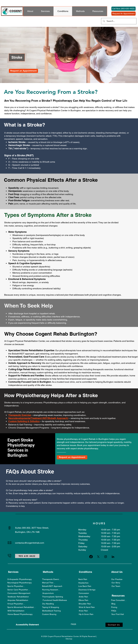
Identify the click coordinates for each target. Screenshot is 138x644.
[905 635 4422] (27, 556)
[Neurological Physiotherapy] (20, 583)
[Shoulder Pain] (85, 604)
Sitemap (69, 639)
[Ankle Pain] (83, 597)
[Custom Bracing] (49, 614)
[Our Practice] (117, 579)
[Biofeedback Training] (51, 611)
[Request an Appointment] (23, 71)
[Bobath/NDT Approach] (52, 586)
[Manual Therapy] (49, 583)
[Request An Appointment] (123, 14)
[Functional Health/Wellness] (55, 600)
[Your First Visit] (117, 614)
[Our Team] (116, 586)
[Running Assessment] (51, 590)
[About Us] (117, 572)
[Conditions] (85, 572)
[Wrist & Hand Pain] (87, 607)
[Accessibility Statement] (27, 624)
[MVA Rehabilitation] (16, 611)
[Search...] (118, 21)
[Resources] (118, 596)
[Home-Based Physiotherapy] (20, 614)
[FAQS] (73, 624)
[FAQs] (114, 611)
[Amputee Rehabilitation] (18, 600)
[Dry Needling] (48, 604)
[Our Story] (116, 583)
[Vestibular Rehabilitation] (18, 597)
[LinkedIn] (113, 557)
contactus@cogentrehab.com (30, 543)
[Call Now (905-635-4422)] (123, 9)
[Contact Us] (114, 625)
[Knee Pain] (83, 611)
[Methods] (48, 572)
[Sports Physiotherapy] (17, 586)
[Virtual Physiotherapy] (17, 604)
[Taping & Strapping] (51, 607)
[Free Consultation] (119, 600)
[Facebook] (91, 557)
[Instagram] (106, 557)
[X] (98, 557)
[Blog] (113, 604)
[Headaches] (83, 583)
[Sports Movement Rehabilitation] (21, 607)
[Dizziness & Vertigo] (87, 590)
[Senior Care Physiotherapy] (19, 590)
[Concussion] (84, 593)
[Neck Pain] (83, 579)
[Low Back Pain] (85, 586)
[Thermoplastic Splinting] (53, 597)
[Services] (13, 572)
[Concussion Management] (19, 593)
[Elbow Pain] (83, 600)
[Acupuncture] (48, 593)
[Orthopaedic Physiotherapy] (20, 579)
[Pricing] (114, 607)
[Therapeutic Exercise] (51, 579)
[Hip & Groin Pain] (86, 614)
